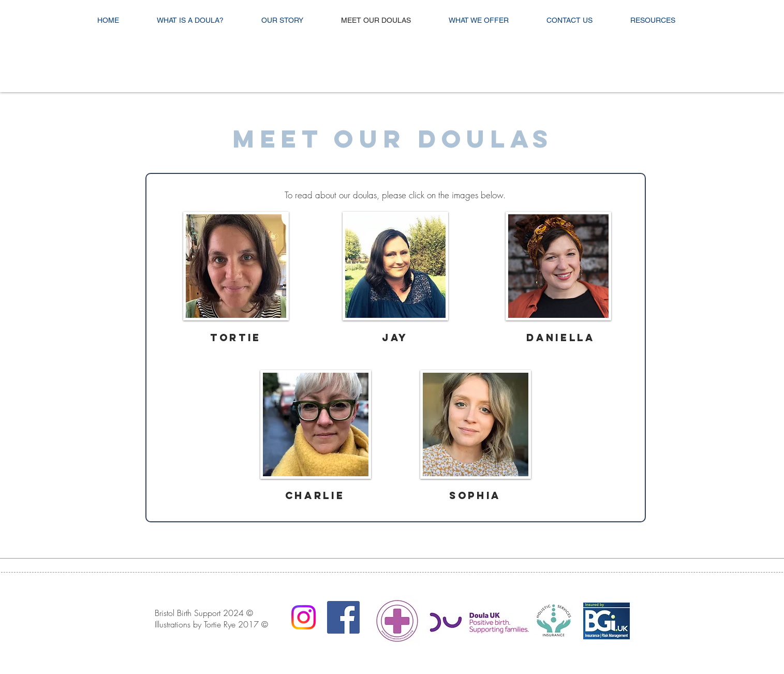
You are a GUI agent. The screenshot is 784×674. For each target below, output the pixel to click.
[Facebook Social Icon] (343, 617)
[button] (236, 266)
